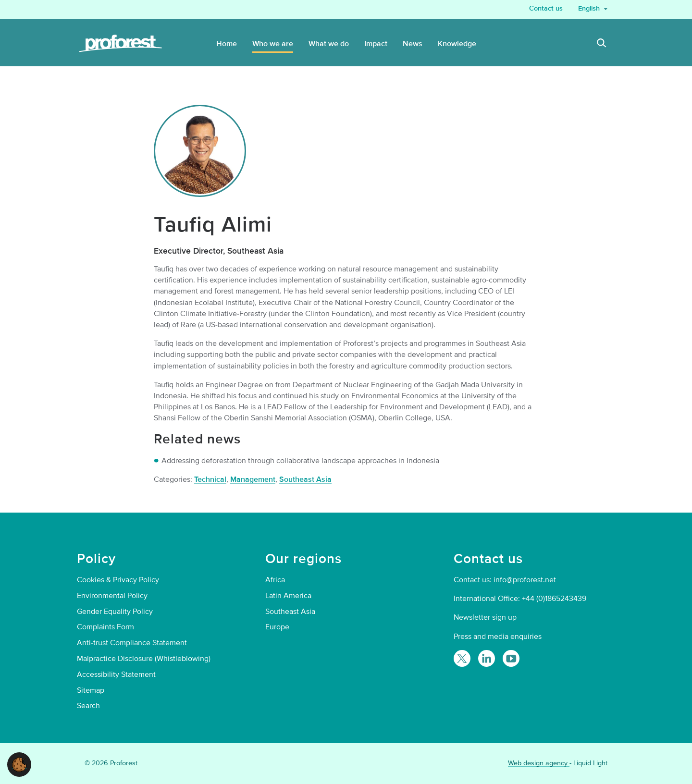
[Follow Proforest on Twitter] (462, 658)
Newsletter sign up (485, 617)
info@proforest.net (525, 580)
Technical (210, 479)
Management (253, 479)
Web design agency (539, 763)
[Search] (602, 44)
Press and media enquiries (498, 637)
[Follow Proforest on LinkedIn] (487, 658)
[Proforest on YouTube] (511, 658)
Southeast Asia (305, 479)
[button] (19, 764)
